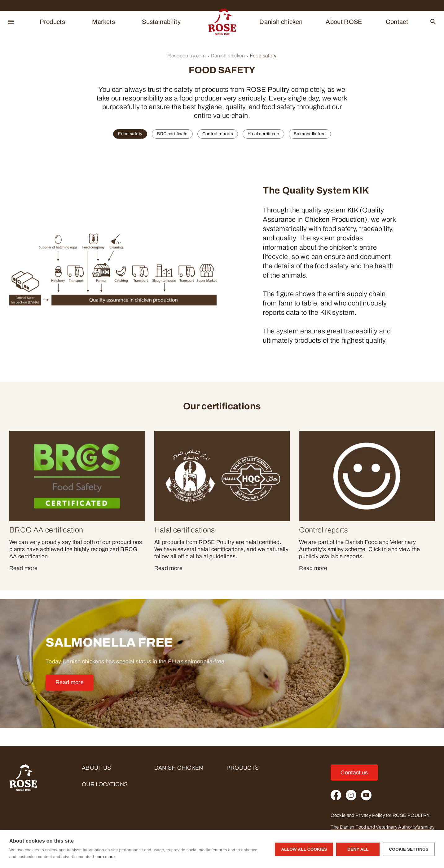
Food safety (263, 56)
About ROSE (344, 22)
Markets (103, 22)
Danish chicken (281, 22)
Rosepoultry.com (187, 56)
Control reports (218, 134)
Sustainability (161, 22)
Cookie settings (409, 849)
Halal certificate (263, 134)
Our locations (105, 784)
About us (97, 768)
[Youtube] (366, 795)
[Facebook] (336, 795)
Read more (70, 682)
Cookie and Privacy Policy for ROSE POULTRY (380, 815)
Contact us (354, 772)
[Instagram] (351, 795)
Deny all (358, 849)
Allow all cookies (304, 849)
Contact (397, 22)
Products (52, 22)
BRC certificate (172, 134)
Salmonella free (310, 134)
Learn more (104, 857)
